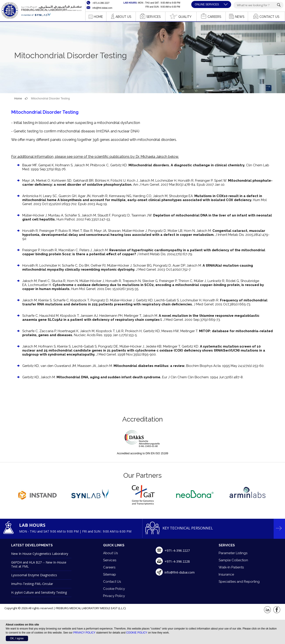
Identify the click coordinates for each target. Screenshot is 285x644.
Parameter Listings (233, 553)
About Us (110, 553)
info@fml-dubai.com (180, 572)
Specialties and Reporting (239, 582)
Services (110, 560)
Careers (109, 567)
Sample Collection (233, 560)
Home (18, 98)
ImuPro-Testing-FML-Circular (32, 584)
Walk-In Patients (231, 567)
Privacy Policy (114, 596)
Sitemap (110, 574)
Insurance (226, 574)
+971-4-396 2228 (178, 561)
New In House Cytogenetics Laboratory (40, 554)
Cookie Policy (114, 589)
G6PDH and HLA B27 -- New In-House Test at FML (39, 564)
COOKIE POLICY (136, 633)
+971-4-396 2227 (178, 550)
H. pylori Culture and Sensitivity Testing (39, 592)
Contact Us (112, 582)
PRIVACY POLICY (84, 633)
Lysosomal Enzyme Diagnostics (34, 575)
